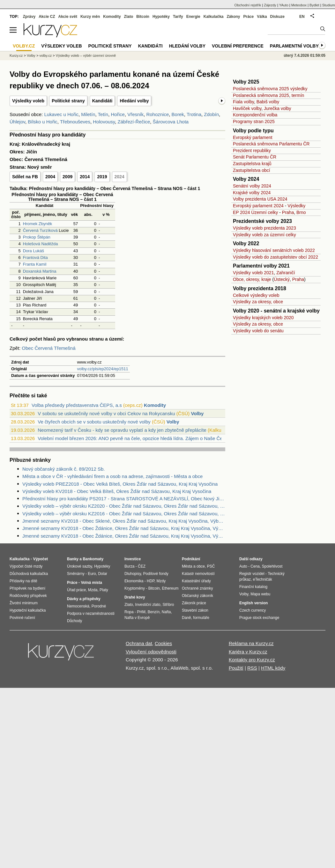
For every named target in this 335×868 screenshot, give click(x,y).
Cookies (163, 643)
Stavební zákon (195, 610)
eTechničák (263, 579)
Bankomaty (93, 559)
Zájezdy (270, 5)
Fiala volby (243, 102)
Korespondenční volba (255, 115)
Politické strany (68, 101)
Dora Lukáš (33, 251)
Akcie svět (68, 17)
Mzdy (161, 581)
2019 (102, 177)
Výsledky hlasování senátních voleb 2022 (274, 250)
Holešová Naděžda (41, 244)
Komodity (155, 405)
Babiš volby (268, 102)
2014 (85, 177)
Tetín (103, 114)
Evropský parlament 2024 (258, 206)
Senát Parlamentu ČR (255, 157)
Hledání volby (134, 101)
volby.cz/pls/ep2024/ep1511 (102, 369)
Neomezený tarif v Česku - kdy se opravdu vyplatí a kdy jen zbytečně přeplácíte (122, 430)
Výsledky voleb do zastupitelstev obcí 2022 (275, 257)
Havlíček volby (247, 108)
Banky (73, 559)
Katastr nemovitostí (198, 574)
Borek (178, 114)
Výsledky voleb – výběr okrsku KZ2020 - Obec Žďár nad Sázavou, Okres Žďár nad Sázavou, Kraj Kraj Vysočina (124, 506)
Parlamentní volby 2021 (261, 266)
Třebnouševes (75, 122)
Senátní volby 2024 (252, 186)
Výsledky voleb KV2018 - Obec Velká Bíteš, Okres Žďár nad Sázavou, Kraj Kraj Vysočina (117, 491)
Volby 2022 (246, 243)
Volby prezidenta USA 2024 (260, 199)
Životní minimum (24, 603)
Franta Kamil (35, 264)
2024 (119, 177)
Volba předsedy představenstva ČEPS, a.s (77, 405)
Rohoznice (157, 114)
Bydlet (314, 5)
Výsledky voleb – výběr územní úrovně (86, 55)
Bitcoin (143, 17)
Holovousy (104, 122)
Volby (197, 413)
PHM (141, 612)
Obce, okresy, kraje (252, 279)
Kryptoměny (135, 588)
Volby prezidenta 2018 (260, 288)
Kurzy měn (90, 17)
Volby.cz (24, 46)
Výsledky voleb (28, 101)
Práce (249, 17)
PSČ (211, 566)
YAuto (284, 5)
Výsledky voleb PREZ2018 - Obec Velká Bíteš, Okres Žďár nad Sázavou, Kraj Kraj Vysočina (120, 484)
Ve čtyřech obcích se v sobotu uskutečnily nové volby (94, 422)
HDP (151, 581)
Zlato (129, 17)
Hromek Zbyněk (38, 224)
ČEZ (142, 566)
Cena (255, 566)
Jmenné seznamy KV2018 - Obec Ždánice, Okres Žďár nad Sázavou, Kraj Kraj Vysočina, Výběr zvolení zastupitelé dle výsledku (124, 528)
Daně (186, 618)
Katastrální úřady (196, 581)
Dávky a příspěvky (84, 599)
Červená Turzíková (40, 230)
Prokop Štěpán (37, 237)
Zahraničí (286, 273)
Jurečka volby (278, 108)
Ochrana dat (139, 643)
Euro (92, 574)
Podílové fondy (156, 574)
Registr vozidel (252, 574)
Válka (262, 17)
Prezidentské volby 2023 (262, 221)
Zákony (233, 17)
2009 (67, 177)
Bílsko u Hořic (43, 122)
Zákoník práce (194, 603)
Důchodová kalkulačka (29, 574)
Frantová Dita (35, 257)
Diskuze (277, 17)
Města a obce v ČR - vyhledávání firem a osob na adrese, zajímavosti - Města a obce (112, 476)
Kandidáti (102, 101)
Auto (243, 566)
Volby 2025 (246, 82)
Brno (301, 212)
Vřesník (135, 114)
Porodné (99, 606)
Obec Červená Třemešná (48, 348)
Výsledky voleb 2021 (253, 273)
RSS (252, 668)
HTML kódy (273, 668)
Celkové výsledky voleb (256, 295)
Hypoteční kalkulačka (28, 610)
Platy (104, 590)
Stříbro (168, 605)
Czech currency (253, 610)
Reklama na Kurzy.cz (251, 643)
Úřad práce (76, 590)
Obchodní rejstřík (248, 5)
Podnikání (191, 559)
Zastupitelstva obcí (252, 170)
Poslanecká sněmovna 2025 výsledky (270, 89)
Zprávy (29, 17)
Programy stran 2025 (254, 121)
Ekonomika (134, 581)
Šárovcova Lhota (171, 122)
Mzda (93, 590)
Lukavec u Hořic (61, 114)
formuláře (201, 618)
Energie (193, 17)
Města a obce (193, 566)
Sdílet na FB (25, 177)
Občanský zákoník (197, 596)
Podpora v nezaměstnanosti (91, 614)
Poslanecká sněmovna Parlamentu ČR (271, 144)
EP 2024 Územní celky (255, 212)
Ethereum (170, 588)
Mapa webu (260, 594)
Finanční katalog (253, 587)
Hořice (118, 114)
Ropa (129, 612)
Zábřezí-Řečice (134, 122)
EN (302, 17)
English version (253, 603)
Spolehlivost (272, 566)
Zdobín (211, 114)
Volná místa (91, 583)
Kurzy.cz (16, 55)
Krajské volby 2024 (252, 193)
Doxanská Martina (40, 271)
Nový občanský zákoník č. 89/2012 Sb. (63, 469)
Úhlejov (17, 122)
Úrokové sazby (79, 566)
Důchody (74, 621)
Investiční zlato (148, 605)
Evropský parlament (253, 137)
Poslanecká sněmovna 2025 (261, 95)
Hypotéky (161, 17)
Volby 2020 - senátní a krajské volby (276, 311)
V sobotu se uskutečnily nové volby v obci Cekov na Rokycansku (106, 413)
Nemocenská (78, 606)
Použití (236, 668)
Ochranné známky (197, 588)
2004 (50, 177)
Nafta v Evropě (137, 618)
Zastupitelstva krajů (252, 164)
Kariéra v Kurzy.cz (248, 652)
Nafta (166, 612)
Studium (329, 5)
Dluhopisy (133, 574)
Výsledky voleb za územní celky (264, 235)
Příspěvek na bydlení (27, 588)
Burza (129, 566)
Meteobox (299, 5)
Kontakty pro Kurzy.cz (252, 660)
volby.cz (45, 55)
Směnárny (76, 574)
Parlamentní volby (294, 46)
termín (298, 95)
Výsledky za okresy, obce (258, 302)
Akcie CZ (47, 17)
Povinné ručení (22, 618)
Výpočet (40, 559)
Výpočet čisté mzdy (26, 566)
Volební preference (238, 46)
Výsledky (296, 206)
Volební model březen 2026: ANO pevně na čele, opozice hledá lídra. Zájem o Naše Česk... (134, 438)
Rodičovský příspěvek (28, 596)
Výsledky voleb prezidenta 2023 (264, 228)
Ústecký (282, 279)
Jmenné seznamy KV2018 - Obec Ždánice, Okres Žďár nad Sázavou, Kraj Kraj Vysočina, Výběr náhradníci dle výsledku (124, 536)
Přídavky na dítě (23, 581)
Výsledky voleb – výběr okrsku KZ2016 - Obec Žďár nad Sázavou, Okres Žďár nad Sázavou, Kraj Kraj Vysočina (124, 514)
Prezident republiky (252, 151)
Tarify (178, 17)
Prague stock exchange (259, 618)
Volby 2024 (246, 179)
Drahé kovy (135, 597)
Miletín (88, 114)
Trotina (194, 114)
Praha (288, 212)
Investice (133, 559)
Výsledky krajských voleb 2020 (263, 318)
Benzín (154, 612)
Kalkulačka (214, 17)
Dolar (103, 574)
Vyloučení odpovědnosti (151, 652)
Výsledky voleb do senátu (258, 331)
